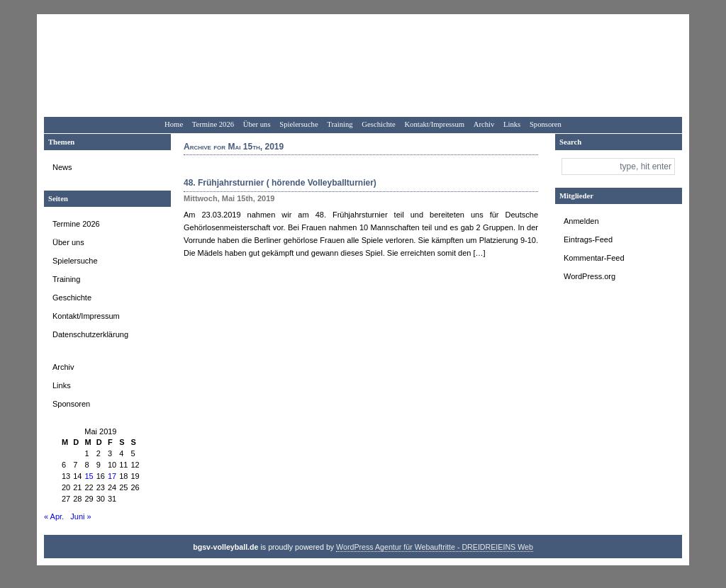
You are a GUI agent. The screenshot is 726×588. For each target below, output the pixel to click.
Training (340, 124)
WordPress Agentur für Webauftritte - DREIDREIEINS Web (435, 547)
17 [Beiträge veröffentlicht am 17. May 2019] (112, 476)
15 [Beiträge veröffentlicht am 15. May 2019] (89, 476)
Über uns (257, 124)
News (62, 167)
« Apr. (54, 516)
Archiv (484, 124)
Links (512, 124)
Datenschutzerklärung (90, 334)
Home (174, 124)
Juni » (80, 516)
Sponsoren (546, 124)
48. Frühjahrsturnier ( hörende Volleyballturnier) (280, 183)
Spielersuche (298, 124)
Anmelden (581, 221)
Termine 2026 (213, 124)
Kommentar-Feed (594, 258)
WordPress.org (590, 276)
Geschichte (378, 124)
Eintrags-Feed (588, 239)
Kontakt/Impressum (434, 124)
